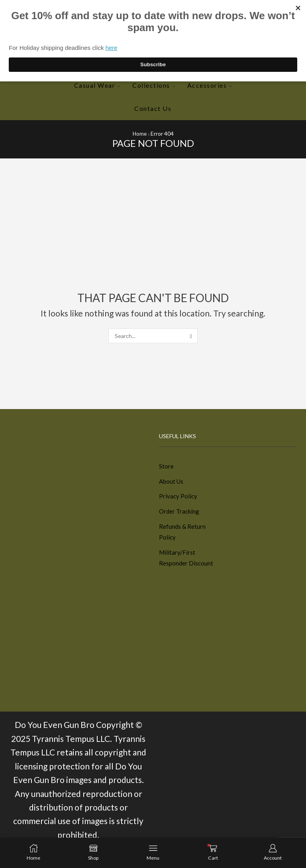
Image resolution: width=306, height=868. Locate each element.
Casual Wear (97, 85)
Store (166, 466)
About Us (172, 482)
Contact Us (153, 108)
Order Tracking (180, 514)
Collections (154, 85)
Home (140, 133)
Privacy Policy (178, 498)
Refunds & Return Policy (183, 536)
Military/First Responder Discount (187, 563)
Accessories (210, 85)
